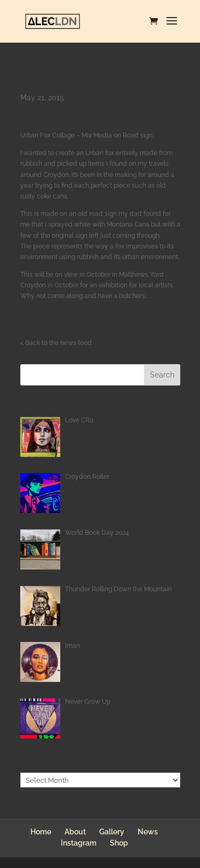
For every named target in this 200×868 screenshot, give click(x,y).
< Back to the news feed (56, 343)
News (148, 832)
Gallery (112, 832)
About (75, 832)
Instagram (79, 843)
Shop (119, 843)
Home (41, 832)
